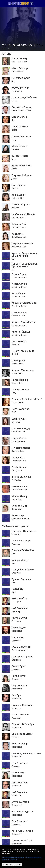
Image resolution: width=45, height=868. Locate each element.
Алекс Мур (18, 515)
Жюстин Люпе (20, 156)
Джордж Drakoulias (23, 550)
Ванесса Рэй (19, 224)
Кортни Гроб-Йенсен (24, 322)
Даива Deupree (20, 205)
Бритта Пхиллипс (22, 166)
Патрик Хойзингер (22, 107)
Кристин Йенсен (21, 332)
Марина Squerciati (22, 243)
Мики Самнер (20, 68)
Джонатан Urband (22, 840)
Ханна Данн (18, 195)
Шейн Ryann (19, 419)
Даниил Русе (19, 312)
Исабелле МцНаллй (23, 214)
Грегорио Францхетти (24, 531)
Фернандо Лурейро (23, 812)
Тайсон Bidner (20, 782)
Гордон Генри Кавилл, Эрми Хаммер (24, 265)
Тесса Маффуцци (21, 647)
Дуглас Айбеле (20, 802)
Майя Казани (19, 146)
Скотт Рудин (19, 628)
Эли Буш (17, 695)
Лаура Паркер (20, 380)
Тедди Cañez (19, 438)
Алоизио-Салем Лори (24, 303)
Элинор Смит (19, 506)
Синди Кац (18, 458)
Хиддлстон (18, 234)
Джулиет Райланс (22, 175)
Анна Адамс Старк (22, 831)
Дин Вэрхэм (19, 185)
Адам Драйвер (20, 88)
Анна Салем (19, 293)
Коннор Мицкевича (23, 370)
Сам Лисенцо (19, 763)
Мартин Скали (20, 686)
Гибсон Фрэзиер (21, 448)
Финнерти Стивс (21, 477)
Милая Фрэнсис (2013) (19, 45)
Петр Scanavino (20, 409)
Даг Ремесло (19, 341)
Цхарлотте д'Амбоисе (24, 97)
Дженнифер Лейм (22, 734)
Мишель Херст (20, 486)
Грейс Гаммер (20, 127)
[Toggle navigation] (32, 3)
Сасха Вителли (20, 715)
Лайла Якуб (18, 676)
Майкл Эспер (19, 117)
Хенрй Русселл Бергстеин (26, 753)
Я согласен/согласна (12, 864)
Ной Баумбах (19, 598)
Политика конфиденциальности (13, 857)
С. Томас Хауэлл (21, 78)
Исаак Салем (19, 284)
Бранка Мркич (20, 560)
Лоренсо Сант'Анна (23, 705)
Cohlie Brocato (20, 467)
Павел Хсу (17, 589)
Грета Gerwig (19, 58)
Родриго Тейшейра (23, 724)
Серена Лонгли (20, 390)
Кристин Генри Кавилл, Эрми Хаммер (25, 255)
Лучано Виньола (21, 579)
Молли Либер (20, 496)
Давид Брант (19, 666)
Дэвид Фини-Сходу (23, 570)
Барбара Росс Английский (27, 399)
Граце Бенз (18, 637)
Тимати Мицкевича (23, 351)
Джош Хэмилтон (21, 136)
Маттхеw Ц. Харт (21, 541)
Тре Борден (18, 360)
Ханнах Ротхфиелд (22, 657)
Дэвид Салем (19, 274)
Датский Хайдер (21, 428)
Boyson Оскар (20, 744)
